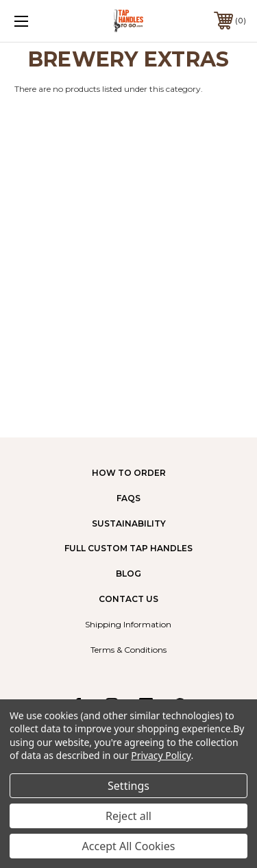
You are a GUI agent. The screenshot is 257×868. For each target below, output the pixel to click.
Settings (128, 786)
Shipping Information (128, 624)
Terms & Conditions (128, 650)
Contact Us (128, 599)
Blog (128, 574)
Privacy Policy (161, 755)
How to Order (129, 473)
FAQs (128, 498)
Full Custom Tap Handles (128, 548)
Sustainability (129, 523)
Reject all (128, 816)
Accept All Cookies (129, 846)
